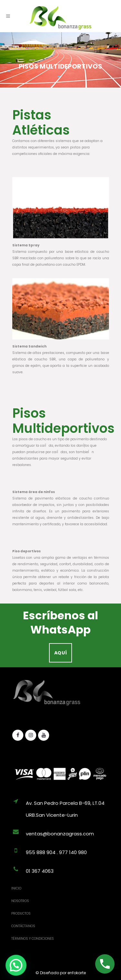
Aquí (61, 653)
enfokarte (77, 973)
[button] (9, 968)
